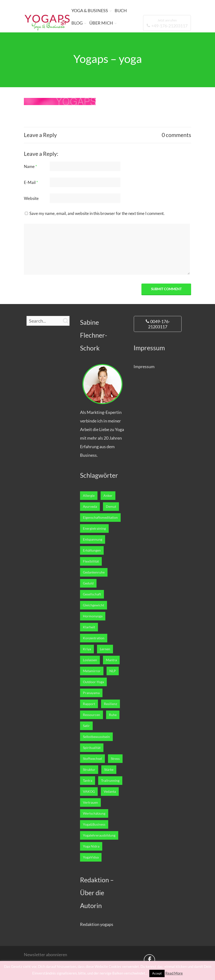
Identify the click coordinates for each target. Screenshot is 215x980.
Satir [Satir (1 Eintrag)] (86, 726)
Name (30, 166)
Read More (174, 973)
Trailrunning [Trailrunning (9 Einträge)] (110, 781)
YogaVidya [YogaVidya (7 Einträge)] (91, 857)
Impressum (144, 366)
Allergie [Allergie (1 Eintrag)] (89, 496)
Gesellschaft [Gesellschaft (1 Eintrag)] (92, 594)
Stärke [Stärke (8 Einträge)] (109, 770)
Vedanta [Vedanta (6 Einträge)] (110, 792)
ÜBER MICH (101, 23)
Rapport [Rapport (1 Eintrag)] (89, 704)
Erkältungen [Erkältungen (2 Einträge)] (92, 550)
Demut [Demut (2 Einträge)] (111, 507)
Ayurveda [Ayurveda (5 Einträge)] (90, 507)
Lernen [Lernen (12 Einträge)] (105, 649)
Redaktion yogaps (97, 924)
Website (31, 198)
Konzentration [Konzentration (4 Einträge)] (94, 638)
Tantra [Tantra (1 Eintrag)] (88, 781)
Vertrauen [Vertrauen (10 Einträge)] (90, 802)
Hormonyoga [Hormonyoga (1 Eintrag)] (93, 616)
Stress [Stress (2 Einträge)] (115, 759)
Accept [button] (157, 973)
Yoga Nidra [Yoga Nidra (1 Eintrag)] (91, 846)
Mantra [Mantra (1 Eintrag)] (111, 660)
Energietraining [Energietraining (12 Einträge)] (94, 528)
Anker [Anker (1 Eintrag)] (108, 496)
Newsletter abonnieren (46, 955)
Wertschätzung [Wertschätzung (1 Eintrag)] (94, 813)
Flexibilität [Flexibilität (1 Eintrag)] (91, 561)
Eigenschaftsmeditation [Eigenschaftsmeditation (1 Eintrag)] (100, 518)
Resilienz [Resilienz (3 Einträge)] (110, 704)
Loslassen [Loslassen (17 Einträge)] (90, 660)
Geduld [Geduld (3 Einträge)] (88, 583)
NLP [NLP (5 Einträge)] (113, 671)
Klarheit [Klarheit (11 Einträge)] (89, 627)
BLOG (77, 23)
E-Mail (31, 182)
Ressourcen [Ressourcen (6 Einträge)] (91, 715)
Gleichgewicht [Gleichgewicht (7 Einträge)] (94, 605)
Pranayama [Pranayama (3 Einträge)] (91, 693)
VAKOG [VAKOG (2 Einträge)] (89, 792)
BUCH (121, 10)
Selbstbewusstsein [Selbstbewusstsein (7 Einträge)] (96, 737)
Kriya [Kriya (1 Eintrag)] (87, 649)
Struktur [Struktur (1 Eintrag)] (89, 770)
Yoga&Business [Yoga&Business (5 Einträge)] (94, 824)
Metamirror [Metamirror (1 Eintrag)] (92, 671)
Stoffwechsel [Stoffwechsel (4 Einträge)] (92, 759)
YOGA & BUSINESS (90, 10)
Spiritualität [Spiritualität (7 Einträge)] (92, 748)
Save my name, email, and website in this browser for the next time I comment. (97, 213)
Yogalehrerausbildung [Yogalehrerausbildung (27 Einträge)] (99, 835)
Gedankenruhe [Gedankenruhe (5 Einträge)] (94, 572)
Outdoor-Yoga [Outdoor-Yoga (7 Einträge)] (93, 682)
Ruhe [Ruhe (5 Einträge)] (113, 715)
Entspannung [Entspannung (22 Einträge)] (93, 539)
